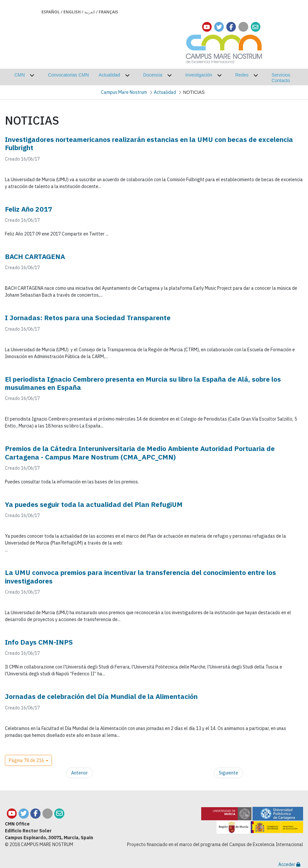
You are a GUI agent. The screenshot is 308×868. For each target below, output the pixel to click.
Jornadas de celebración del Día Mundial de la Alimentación (101, 696)
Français (108, 12)
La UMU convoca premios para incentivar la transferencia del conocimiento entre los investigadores (140, 576)
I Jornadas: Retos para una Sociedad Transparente (88, 318)
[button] (28, 760)
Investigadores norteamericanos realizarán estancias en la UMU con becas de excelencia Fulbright (149, 143)
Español (51, 12)
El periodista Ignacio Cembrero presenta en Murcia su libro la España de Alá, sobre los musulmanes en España (143, 383)
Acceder (289, 864)
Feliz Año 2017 (29, 209)
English (72, 12)
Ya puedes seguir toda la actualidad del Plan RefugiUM (94, 504)
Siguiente (228, 773)
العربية (90, 12)
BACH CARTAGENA (35, 256)
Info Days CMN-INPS (39, 642)
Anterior (80, 773)
